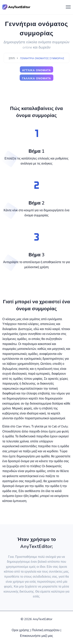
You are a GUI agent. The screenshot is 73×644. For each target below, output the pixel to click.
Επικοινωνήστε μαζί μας (37, 636)
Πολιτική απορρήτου (46, 630)
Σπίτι (12, 58)
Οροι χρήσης (21, 630)
